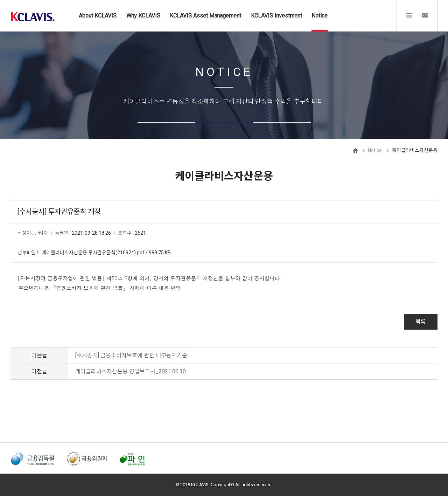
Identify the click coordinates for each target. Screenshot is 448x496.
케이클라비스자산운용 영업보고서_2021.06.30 (131, 371)
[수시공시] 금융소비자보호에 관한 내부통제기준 (131, 355)
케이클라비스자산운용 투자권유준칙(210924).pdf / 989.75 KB (106, 253)
